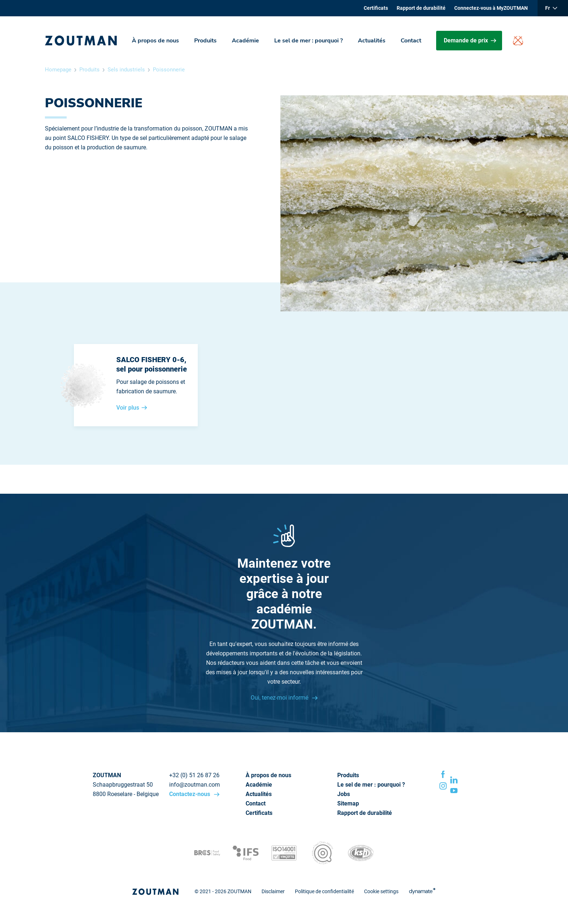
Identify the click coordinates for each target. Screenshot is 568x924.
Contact (411, 41)
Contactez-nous (190, 794)
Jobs (344, 794)
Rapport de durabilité (421, 8)
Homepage (58, 70)
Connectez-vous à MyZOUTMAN (491, 8)
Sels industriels (126, 70)
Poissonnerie (169, 70)
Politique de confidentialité (324, 891)
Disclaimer (273, 891)
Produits (205, 41)
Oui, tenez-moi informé (280, 698)
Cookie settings (381, 891)
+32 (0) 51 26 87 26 (194, 775)
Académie (245, 41)
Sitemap (348, 803)
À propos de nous (155, 41)
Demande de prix (470, 40)
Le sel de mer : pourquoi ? (308, 41)
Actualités (372, 41)
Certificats (376, 8)
